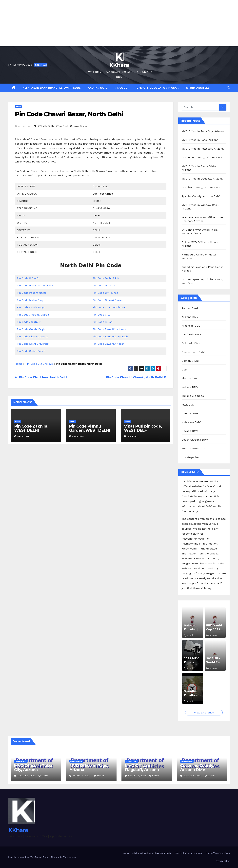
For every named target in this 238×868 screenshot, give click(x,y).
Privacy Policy (223, 861)
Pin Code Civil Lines (105, 293)
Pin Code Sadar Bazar (31, 351)
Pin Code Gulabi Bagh (31, 329)
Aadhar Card (98, 88)
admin (44, 776)
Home (19, 364)
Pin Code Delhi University (33, 344)
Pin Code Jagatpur (29, 322)
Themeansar (70, 857)
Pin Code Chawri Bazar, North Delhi (69, 114)
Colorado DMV (191, 343)
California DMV (191, 334)
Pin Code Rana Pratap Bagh (110, 336)
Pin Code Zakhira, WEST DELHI (31, 428)
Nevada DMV (190, 431)
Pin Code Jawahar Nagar (108, 344)
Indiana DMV (190, 387)
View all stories (204, 713)
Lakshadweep (191, 413)
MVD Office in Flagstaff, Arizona (203, 149)
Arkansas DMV (191, 326)
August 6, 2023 (27, 776)
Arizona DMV (190, 317)
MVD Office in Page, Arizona (200, 140)
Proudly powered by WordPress (25, 857)
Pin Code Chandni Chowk (109, 307)
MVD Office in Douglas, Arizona (202, 179)
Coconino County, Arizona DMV (202, 157)
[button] (228, 88)
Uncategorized (191, 457)
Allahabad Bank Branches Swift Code (52, 88)
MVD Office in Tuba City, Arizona (203, 131)
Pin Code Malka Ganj (30, 300)
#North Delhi (46, 126)
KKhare (119, 65)
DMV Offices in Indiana (218, 853)
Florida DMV (190, 378)
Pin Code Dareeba (104, 286)
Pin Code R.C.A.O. (28, 278)
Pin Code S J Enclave (39, 364)
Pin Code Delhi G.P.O (106, 278)
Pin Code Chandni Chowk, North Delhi (136, 377)
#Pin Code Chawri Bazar (72, 126)
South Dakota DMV (194, 448)
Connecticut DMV (193, 352)
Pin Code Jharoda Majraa (33, 315)
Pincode (121, 88)
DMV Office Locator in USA (157, 88)
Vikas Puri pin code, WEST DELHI (143, 428)
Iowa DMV (188, 405)
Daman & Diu (190, 361)
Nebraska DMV (191, 422)
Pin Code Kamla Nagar (31, 307)
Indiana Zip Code (193, 396)
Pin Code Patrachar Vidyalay (35, 286)
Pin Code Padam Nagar (32, 293)
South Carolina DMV (195, 440)
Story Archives (198, 88)
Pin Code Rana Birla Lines (109, 329)
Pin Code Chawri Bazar (107, 300)
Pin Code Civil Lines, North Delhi (41, 377)
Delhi (18, 107)
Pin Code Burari (103, 322)
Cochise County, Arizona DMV (201, 187)
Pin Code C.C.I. (102, 315)
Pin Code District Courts (32, 336)
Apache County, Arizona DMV (201, 196)
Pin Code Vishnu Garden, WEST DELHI (90, 428)
